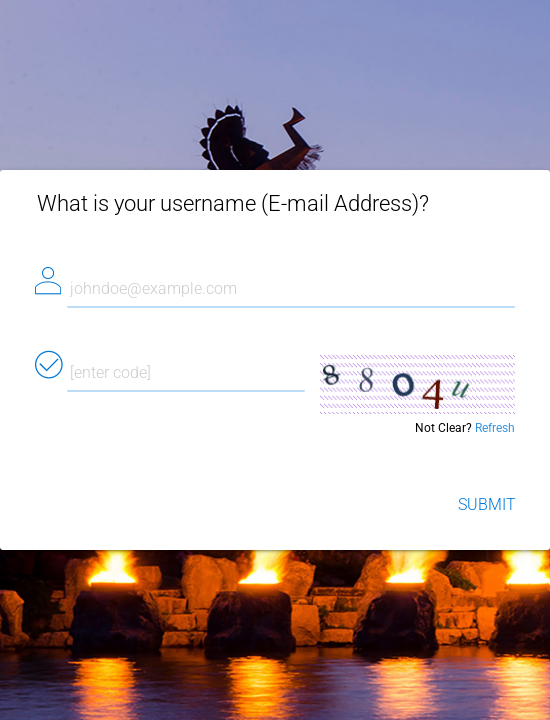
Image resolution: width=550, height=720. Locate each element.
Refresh (495, 428)
